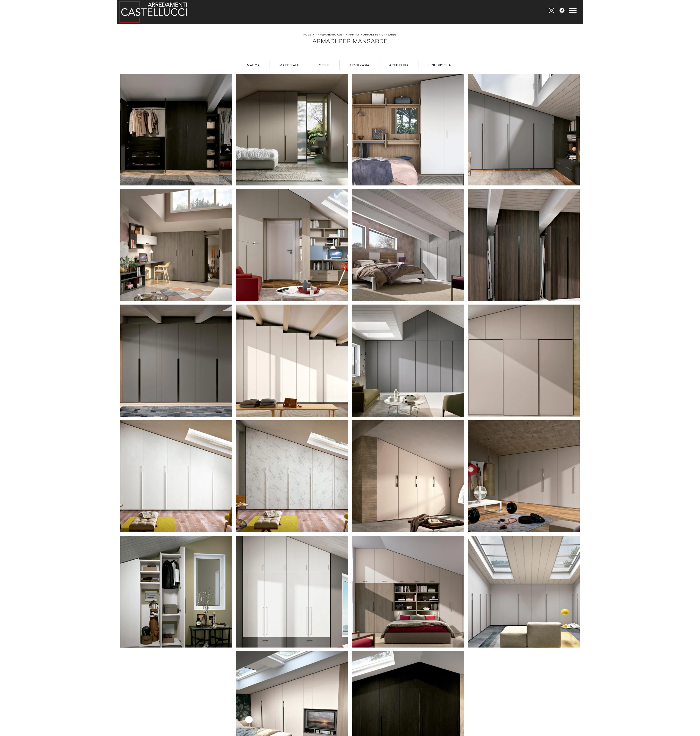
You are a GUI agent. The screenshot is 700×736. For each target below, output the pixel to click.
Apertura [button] (399, 65)
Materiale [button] (289, 65)
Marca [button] (253, 65)
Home (307, 35)
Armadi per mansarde (380, 35)
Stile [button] (324, 65)
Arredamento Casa (330, 35)
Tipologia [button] (359, 65)
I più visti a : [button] (441, 65)
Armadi (354, 35)
